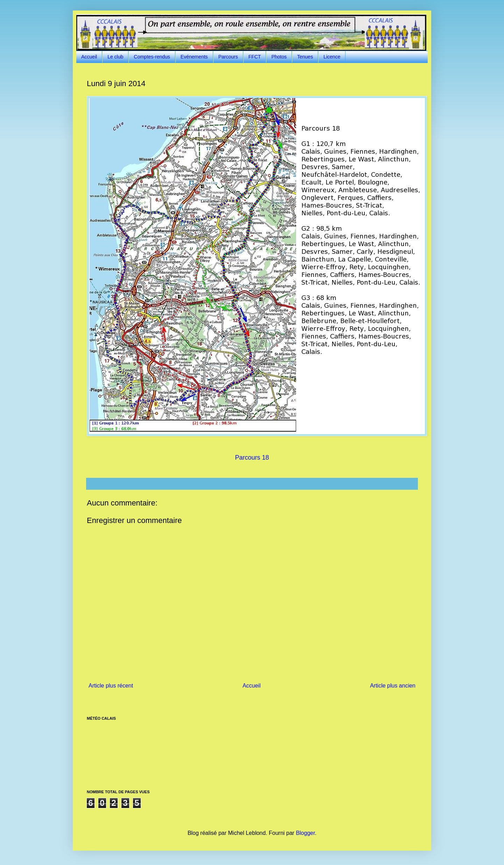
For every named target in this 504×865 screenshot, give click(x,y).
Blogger (305, 833)
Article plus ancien (393, 686)
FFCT (255, 57)
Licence (332, 57)
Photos (279, 57)
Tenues (305, 57)
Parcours (228, 57)
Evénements (194, 57)
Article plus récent (111, 686)
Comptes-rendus (152, 57)
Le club (115, 57)
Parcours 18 (252, 458)
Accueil (89, 57)
